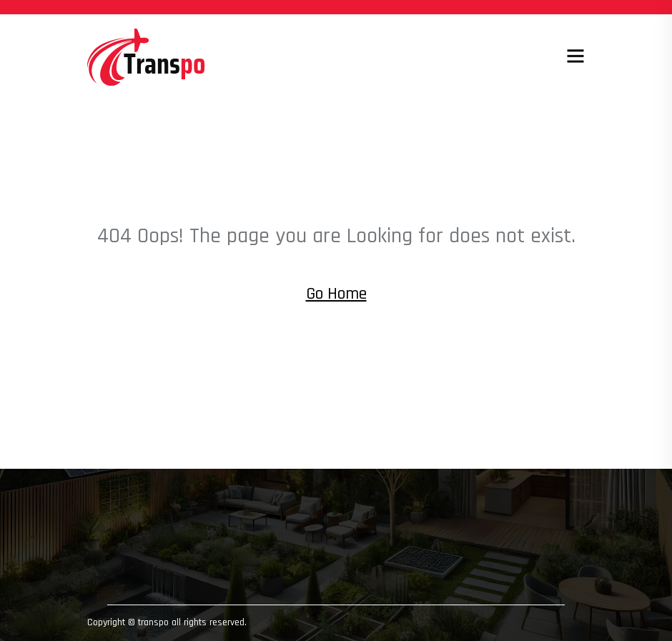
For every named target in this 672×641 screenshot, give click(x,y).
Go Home (336, 294)
